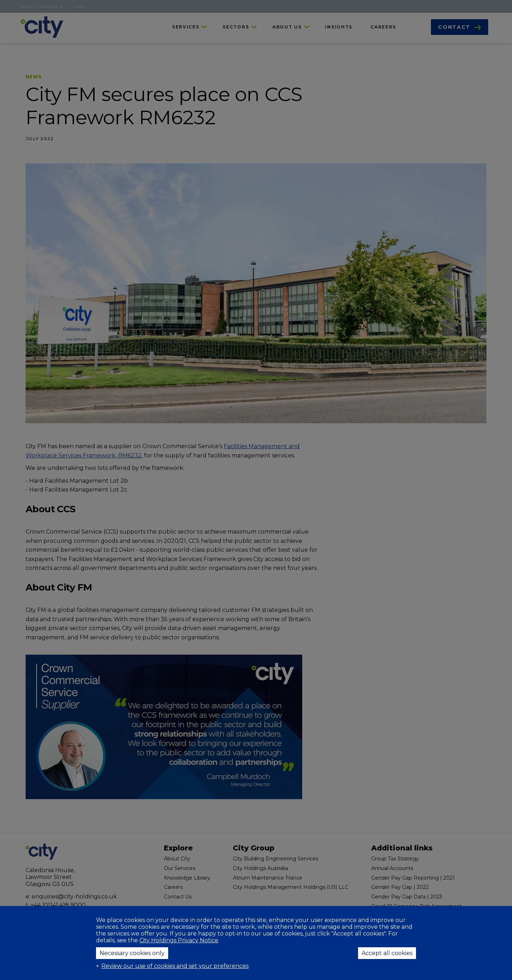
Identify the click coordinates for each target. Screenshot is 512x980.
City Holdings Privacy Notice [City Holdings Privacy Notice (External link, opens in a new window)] (179, 940)
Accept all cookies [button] (387, 953)
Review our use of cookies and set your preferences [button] (175, 966)
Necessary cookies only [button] (132, 953)
